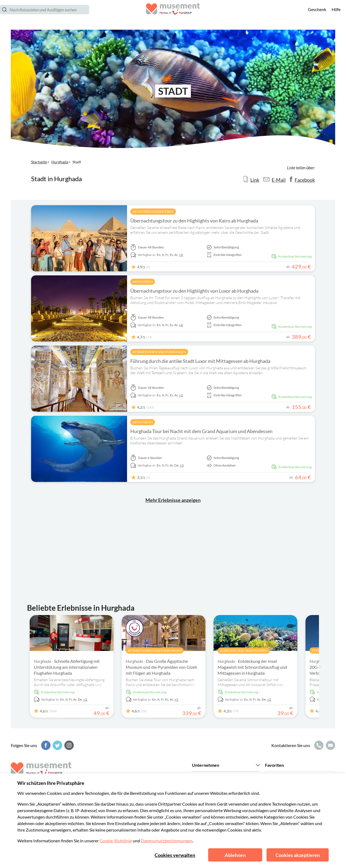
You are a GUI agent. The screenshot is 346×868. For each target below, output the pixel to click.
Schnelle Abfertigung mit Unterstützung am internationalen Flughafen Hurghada (67, 667)
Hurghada (60, 162)
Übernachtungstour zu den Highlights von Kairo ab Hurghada (194, 221)
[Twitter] (57, 745)
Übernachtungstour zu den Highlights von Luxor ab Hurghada (194, 291)
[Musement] (173, 15)
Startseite (39, 162)
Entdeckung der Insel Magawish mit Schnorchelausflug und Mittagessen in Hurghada (252, 667)
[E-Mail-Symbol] (330, 745)
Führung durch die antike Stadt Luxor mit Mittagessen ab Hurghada (200, 361)
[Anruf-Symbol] (318, 745)
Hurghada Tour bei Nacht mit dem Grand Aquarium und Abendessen (201, 431)
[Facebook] (45, 745)
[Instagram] (68, 745)
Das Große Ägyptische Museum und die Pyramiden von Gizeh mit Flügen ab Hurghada (162, 667)
